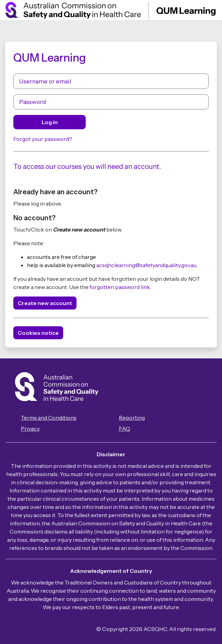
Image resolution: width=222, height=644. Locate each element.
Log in (50, 122)
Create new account (45, 303)
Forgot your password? (43, 139)
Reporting (132, 418)
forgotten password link (120, 287)
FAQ (124, 429)
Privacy (30, 429)
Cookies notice (38, 333)
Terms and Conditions (49, 418)
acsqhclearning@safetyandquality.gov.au (146, 265)
